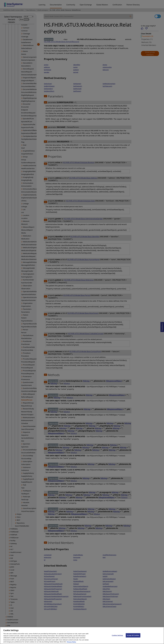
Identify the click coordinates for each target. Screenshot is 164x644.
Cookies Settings (117, 638)
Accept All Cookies (133, 638)
